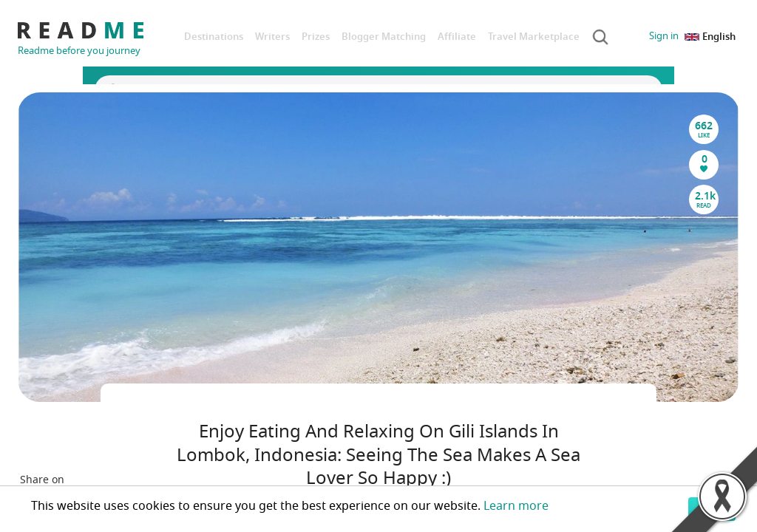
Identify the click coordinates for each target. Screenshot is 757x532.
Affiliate (457, 37)
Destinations (214, 37)
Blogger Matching (384, 37)
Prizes (316, 37)
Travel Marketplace (534, 37)
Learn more (516, 506)
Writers (272, 37)
